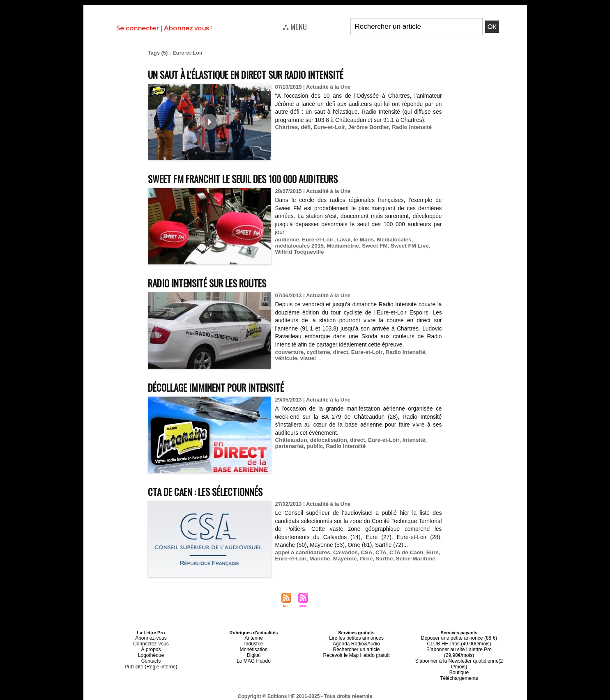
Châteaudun (291, 440)
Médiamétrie (341, 246)
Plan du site (285, 696)
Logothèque (151, 652)
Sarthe (380, 559)
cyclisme (317, 352)
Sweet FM (371, 246)
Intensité (409, 440)
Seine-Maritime (411, 559)
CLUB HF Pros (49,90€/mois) (459, 643)
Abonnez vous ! (188, 28)
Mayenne (342, 559)
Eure (427, 552)
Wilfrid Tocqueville (299, 252)
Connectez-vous (151, 643)
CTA (378, 552)
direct (338, 352)
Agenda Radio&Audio (356, 643)
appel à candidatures (302, 552)
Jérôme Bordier (365, 127)
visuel (307, 358)
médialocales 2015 (299, 246)
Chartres (286, 127)
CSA (363, 552)
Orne (363, 559)
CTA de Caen (402, 552)
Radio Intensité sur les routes (215, 283)
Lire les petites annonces (357, 638)
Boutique (459, 662)
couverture (289, 352)
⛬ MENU (295, 26)
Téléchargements (459, 667)
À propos (151, 647)
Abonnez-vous (151, 638)
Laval (341, 240)
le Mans (361, 240)
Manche (318, 559)
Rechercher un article (356, 647)
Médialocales (390, 240)
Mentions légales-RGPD (370, 691)
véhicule (286, 358)
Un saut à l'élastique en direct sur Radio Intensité (258, 74)
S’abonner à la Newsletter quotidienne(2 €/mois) (459, 655)
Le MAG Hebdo (254, 657)
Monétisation (253, 647)
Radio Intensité (406, 127)
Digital (254, 652)
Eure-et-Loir (328, 127)
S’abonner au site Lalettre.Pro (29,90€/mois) (459, 647)
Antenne (254, 638)
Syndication (325, 696)
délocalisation (327, 440)
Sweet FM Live (405, 246)
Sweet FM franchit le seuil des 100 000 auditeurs (255, 178)
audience (287, 240)
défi (305, 127)
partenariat (289, 446)
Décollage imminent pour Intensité (224, 387)
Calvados (343, 552)
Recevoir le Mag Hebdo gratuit (356, 652)
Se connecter (137, 28)
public (313, 446)
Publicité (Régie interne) (151, 662)
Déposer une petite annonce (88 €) (459, 638)
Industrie (253, 643)
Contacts (151, 657)
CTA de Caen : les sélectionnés (213, 491)
